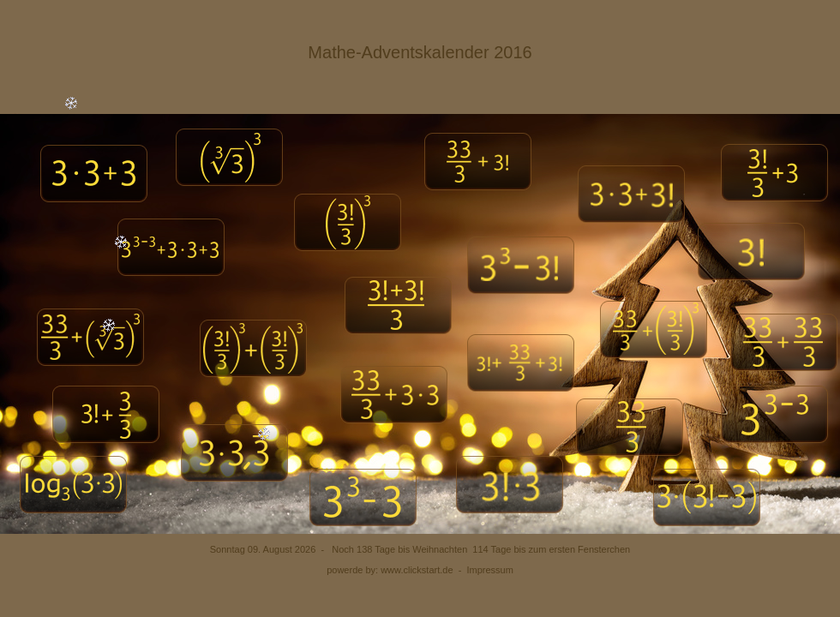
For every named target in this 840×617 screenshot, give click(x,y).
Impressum (489, 570)
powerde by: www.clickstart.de (390, 570)
